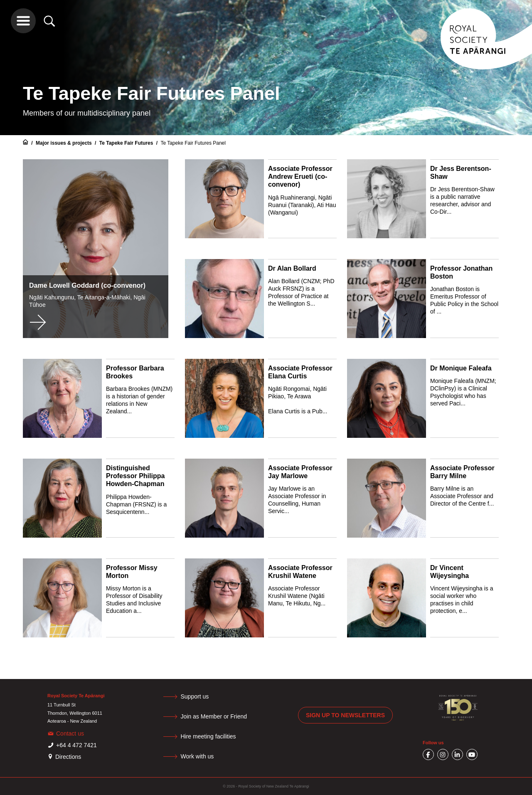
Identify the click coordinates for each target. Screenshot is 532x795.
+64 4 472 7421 (76, 745)
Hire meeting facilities (209, 736)
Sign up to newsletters (345, 715)
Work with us (198, 756)
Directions (68, 757)
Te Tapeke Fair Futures (127, 143)
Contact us (70, 733)
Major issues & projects (64, 143)
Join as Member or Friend (215, 716)
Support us (196, 696)
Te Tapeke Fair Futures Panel (193, 143)
